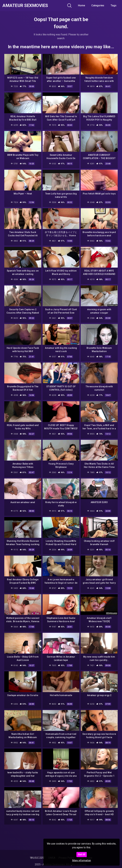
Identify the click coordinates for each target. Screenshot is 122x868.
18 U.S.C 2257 (37, 858)
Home (81, 5)
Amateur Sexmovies (25, 6)
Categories (98, 5)
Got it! (82, 854)
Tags (114, 5)
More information (82, 860)
